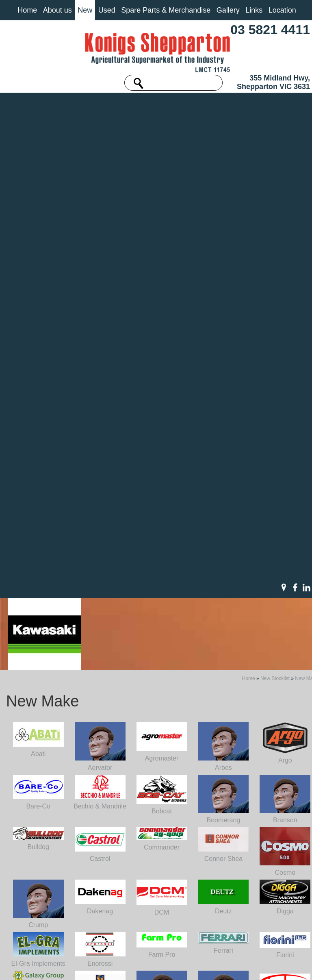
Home (27, 10)
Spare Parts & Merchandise (166, 10)
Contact (33, 921)
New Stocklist (275, 121)
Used (107, 10)
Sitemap (79, 960)
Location (282, 10)
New (85, 10)
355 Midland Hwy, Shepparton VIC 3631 (273, 82)
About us (57, 10)
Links (254, 10)
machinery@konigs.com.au (139, 899)
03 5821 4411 (270, 30)
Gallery (228, 10)
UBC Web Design (172, 965)
